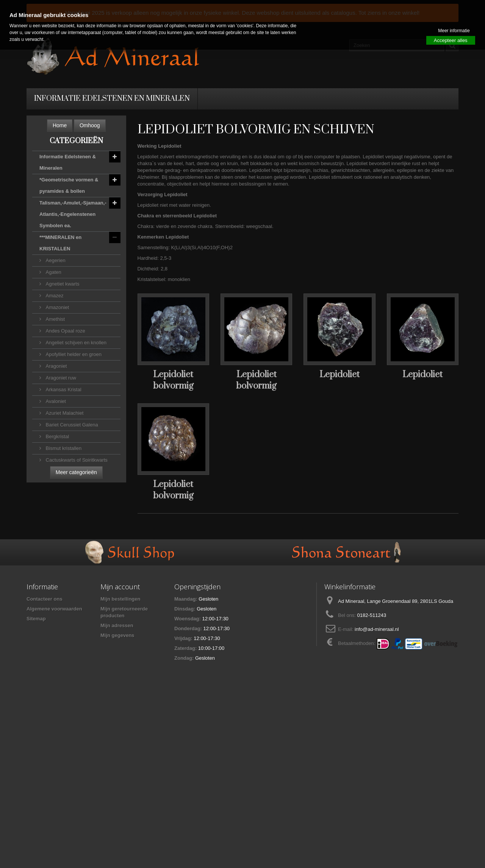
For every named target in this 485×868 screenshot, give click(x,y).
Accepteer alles (451, 40)
